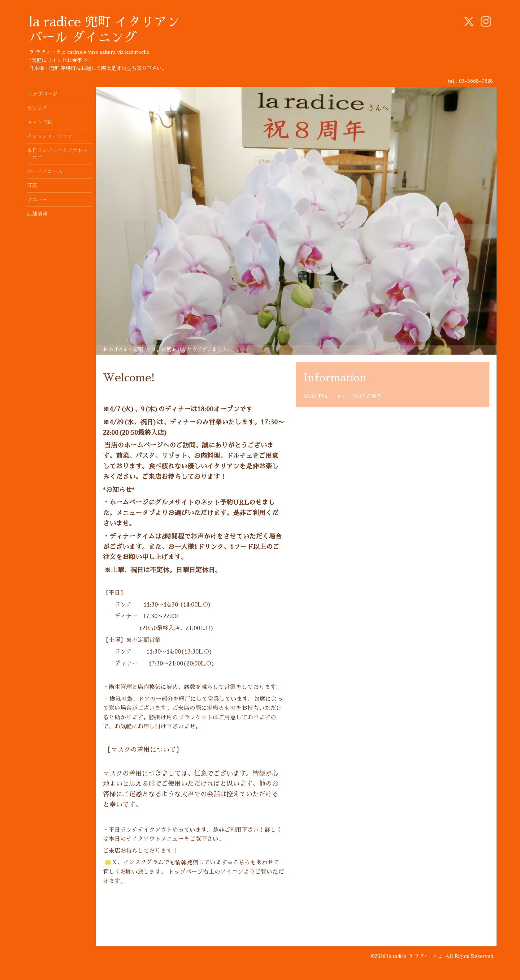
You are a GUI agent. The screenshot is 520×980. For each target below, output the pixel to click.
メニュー (37, 200)
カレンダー (40, 108)
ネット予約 (40, 122)
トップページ (42, 94)
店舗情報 (37, 214)
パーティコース (45, 171)
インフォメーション (50, 136)
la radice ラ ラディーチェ (415, 956)
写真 (32, 185)
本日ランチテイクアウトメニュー (57, 154)
